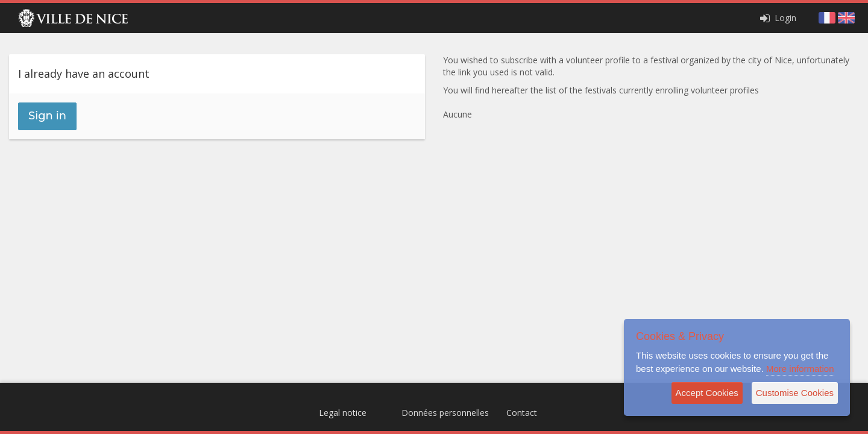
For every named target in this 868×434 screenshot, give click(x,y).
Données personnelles (445, 413)
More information (800, 369)
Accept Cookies (707, 393)
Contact (522, 413)
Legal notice (343, 413)
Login (777, 18)
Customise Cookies (795, 393)
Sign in (47, 116)
